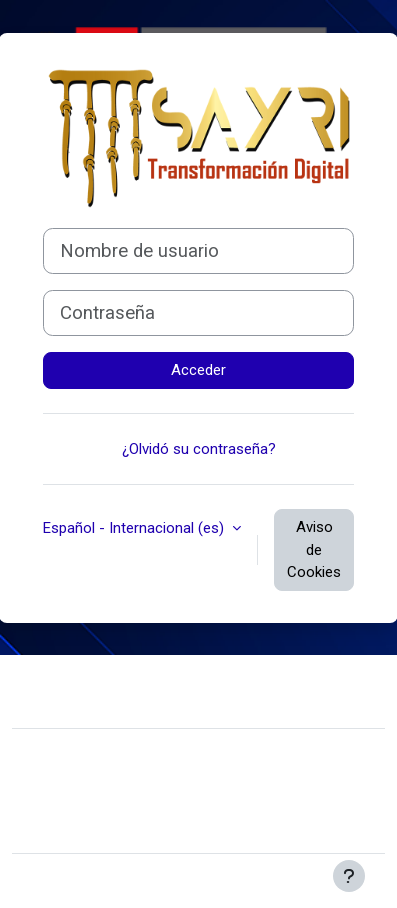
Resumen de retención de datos (133, 795)
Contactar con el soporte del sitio (165, 689)
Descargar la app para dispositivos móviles (168, 825)
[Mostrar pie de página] (349, 876)
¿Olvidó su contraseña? (199, 449)
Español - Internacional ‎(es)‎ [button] (135, 528)
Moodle (165, 881)
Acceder (198, 370)
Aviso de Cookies (314, 549)
